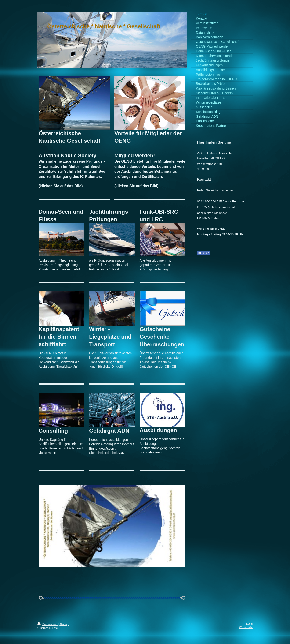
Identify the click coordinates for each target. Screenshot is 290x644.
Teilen (204, 253)
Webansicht (246, 627)
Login (249, 624)
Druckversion (48, 624)
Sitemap (64, 624)
